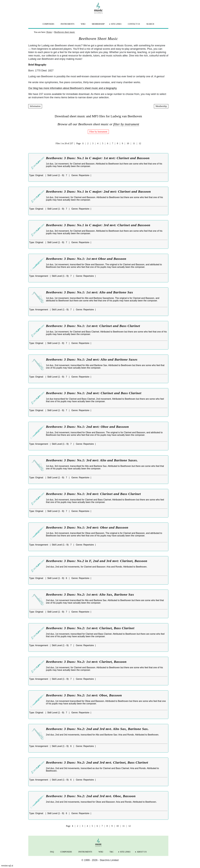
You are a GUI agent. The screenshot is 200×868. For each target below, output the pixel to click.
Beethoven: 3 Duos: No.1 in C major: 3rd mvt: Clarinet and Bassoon (98, 225)
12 (140, 143)
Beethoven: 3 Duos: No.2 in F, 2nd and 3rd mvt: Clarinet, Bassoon (97, 561)
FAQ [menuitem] (52, 852)
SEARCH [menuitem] (150, 24)
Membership (161, 106)
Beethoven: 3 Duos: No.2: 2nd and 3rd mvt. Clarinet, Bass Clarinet (97, 762)
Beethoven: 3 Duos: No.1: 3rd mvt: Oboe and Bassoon (87, 527)
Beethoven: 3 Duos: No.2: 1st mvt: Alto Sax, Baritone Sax (90, 594)
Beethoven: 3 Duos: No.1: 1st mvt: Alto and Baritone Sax (89, 292)
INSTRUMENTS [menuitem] (68, 24)
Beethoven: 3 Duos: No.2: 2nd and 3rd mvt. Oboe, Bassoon (91, 796)
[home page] (98, 8)
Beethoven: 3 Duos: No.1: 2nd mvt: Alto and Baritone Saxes (92, 359)
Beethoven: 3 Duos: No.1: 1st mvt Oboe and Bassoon (86, 259)
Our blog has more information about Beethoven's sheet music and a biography (73, 88)
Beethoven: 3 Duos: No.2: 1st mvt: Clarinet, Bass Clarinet (90, 628)
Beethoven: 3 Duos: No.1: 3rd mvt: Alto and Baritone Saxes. (92, 460)
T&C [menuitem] (112, 852)
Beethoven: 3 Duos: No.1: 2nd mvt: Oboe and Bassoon (87, 427)
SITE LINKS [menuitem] (116, 24)
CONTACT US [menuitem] (134, 24)
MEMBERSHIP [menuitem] (98, 24)
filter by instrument (126, 124)
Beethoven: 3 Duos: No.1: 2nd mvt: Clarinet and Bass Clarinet (94, 393)
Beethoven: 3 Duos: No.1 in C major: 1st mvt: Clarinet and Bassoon (98, 158)
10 (128, 143)
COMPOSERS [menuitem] (48, 24)
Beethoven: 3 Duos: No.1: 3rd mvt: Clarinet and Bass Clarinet (93, 494)
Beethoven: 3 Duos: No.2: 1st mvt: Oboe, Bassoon (84, 695)
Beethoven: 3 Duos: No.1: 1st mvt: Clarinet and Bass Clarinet (93, 326)
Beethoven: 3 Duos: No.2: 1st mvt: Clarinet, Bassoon (86, 662)
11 (134, 143)
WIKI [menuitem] (83, 24)
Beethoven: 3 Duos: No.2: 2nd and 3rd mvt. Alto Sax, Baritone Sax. (97, 729)
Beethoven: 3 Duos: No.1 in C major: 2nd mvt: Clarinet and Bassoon (98, 191)
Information (35, 106)
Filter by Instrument (98, 132)
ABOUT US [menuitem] (142, 852)
